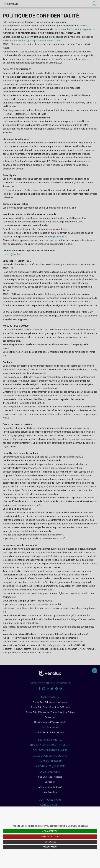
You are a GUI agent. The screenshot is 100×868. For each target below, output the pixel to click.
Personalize (50, 842)
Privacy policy (50, 847)
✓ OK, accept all (50, 831)
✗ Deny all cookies (50, 837)
